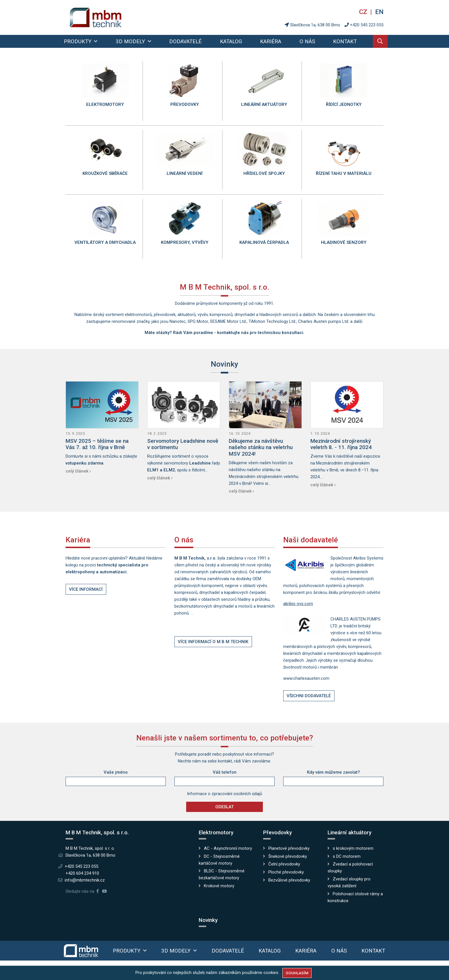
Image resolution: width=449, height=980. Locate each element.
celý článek (77, 471)
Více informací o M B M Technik (213, 642)
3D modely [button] (131, 42)
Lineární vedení (185, 173)
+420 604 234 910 (82, 873)
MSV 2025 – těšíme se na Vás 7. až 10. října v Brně (97, 444)
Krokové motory (219, 886)
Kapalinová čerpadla (264, 242)
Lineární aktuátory (264, 104)
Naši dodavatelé (311, 540)
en (379, 12)
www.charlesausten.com (306, 678)
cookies (271, 973)
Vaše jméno (116, 772)
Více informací (86, 589)
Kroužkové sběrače (105, 173)
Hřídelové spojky (264, 173)
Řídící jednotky (344, 104)
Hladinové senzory (344, 242)
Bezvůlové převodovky (289, 880)
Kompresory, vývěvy (185, 242)
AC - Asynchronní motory (228, 848)
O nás (307, 42)
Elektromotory (105, 104)
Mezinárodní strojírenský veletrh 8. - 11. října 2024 (341, 444)
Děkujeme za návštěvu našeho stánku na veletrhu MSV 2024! (261, 447)
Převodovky (185, 104)
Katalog (231, 42)
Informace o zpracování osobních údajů (224, 794)
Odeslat (224, 807)
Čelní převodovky (284, 864)
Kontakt (345, 42)
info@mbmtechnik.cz (85, 880)
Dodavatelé (185, 42)
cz (364, 12)
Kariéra (271, 42)
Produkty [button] (78, 42)
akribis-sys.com (298, 604)
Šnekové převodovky (288, 856)
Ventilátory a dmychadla (105, 242)
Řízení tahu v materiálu (344, 173)
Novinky (224, 364)
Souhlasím (297, 973)
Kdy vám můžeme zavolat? (333, 772)
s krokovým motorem (353, 848)
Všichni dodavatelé (309, 696)
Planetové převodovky (289, 848)
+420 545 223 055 (367, 25)
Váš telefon (225, 772)
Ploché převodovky (286, 872)
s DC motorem (347, 856)
